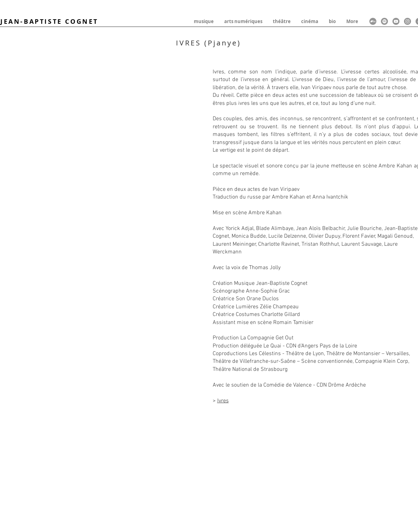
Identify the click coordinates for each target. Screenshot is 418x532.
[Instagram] (408, 21)
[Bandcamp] (373, 21)
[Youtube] (396, 21)
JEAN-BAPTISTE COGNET (49, 21)
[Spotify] (384, 21)
